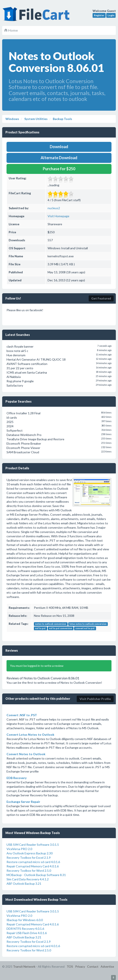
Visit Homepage (58, 216)
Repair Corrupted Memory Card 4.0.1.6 (33, 866)
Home (11, 30)
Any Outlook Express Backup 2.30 (30, 853)
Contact (93, 966)
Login (111, 15)
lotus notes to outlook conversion (88, 624)
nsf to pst (40, 628)
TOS (70, 966)
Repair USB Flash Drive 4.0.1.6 (27, 933)
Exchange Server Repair (23, 802)
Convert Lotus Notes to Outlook (30, 735)
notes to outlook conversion (51, 624)
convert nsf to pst (85, 628)
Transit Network (24, 966)
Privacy (80, 966)
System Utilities (36, 119)
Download (59, 147)
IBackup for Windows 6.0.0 (25, 920)
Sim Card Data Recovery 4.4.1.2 (28, 879)
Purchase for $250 (59, 169)
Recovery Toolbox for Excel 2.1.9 (29, 858)
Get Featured (101, 298)
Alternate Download (59, 158)
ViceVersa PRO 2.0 (19, 849)
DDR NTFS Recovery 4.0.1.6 (25, 929)
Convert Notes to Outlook (26, 754)
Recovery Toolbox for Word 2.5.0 (29, 871)
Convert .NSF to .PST (22, 715)
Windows (12, 119)
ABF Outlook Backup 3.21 (24, 884)
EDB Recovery (17, 778)
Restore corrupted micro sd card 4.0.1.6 (33, 862)
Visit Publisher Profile (95, 699)
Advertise (107, 966)
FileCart (37, 16)
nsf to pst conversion (61, 628)
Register (99, 15)
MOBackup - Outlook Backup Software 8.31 (36, 875)
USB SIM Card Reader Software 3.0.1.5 (33, 845)
